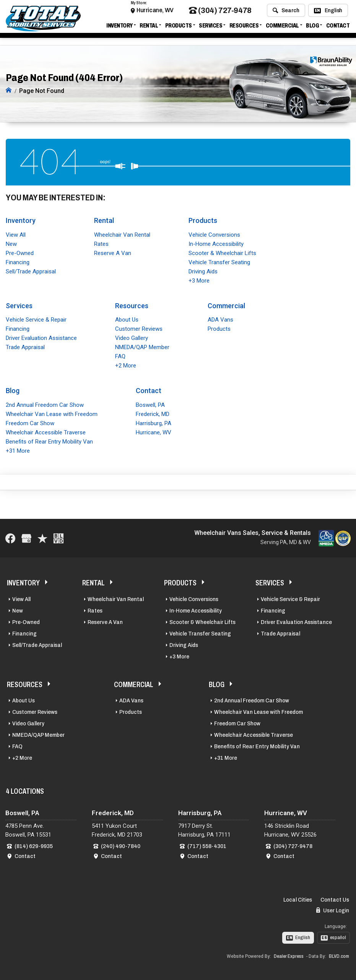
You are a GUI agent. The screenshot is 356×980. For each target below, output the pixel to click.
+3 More (199, 280)
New (11, 243)
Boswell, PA (150, 404)
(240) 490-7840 (121, 845)
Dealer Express (289, 956)
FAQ (120, 356)
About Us (127, 319)
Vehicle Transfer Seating (219, 262)
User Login (333, 909)
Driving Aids (203, 271)
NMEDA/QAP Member (142, 347)
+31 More (18, 450)
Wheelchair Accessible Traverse (46, 432)
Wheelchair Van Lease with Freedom (52, 413)
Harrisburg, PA (154, 423)
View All (16, 234)
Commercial (282, 28)
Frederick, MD (153, 413)
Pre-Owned (20, 252)
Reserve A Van (113, 252)
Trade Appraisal (25, 347)
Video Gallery (132, 338)
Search (286, 13)
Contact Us (335, 899)
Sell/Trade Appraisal (31, 271)
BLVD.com (339, 956)
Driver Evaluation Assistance (41, 338)
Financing (18, 262)
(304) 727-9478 (220, 13)
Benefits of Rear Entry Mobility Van (49, 441)
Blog (312, 28)
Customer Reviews (139, 328)
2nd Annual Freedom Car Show (45, 404)
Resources (244, 28)
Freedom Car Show (30, 423)
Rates (101, 243)
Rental (149, 28)
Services (211, 28)
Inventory (119, 28)
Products (179, 28)
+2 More (126, 365)
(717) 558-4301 (207, 845)
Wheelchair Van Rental (122, 234)
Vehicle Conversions (214, 234)
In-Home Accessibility (216, 243)
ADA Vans (220, 319)
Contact (338, 28)
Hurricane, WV (155, 12)
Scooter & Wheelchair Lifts (222, 252)
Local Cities (298, 899)
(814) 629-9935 (34, 845)
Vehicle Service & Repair (36, 319)
